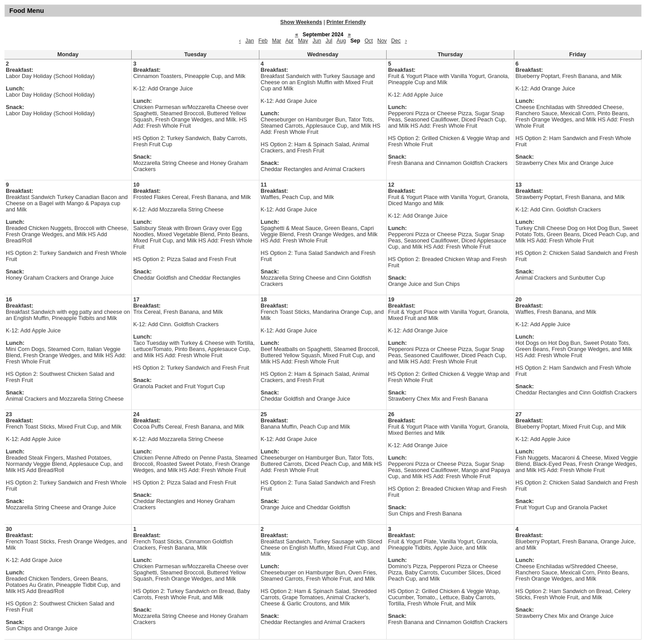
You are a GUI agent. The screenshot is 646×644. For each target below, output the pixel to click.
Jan (249, 41)
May (303, 41)
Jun (317, 41)
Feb (263, 41)
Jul (329, 41)
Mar (276, 41)
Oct (369, 41)
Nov (382, 41)
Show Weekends (301, 22)
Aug (341, 41)
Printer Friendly (346, 22)
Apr (289, 41)
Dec (396, 41)
